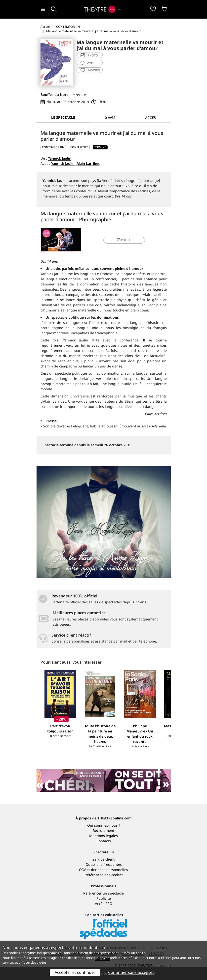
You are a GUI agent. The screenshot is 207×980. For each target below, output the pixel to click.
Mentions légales (103, 836)
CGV (82, 870)
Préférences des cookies (103, 875)
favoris (90, 70)
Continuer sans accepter (131, 972)
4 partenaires (36, 958)
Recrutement (103, 830)
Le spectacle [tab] (63, 117)
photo (89, 55)
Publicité (104, 898)
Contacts (104, 841)
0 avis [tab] (110, 118)
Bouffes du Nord (55, 95)
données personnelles (109, 870)
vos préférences (116, 958)
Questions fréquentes (104, 864)
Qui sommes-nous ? (104, 825)
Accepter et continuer (75, 972)
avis (87, 63)
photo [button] (124, 240)
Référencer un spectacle (103, 893)
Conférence (79, 147)
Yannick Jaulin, (63, 163)
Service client (103, 859)
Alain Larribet (88, 163)
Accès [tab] (150, 118)
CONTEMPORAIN (53, 147)
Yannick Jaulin (60, 158)
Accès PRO (104, 904)
